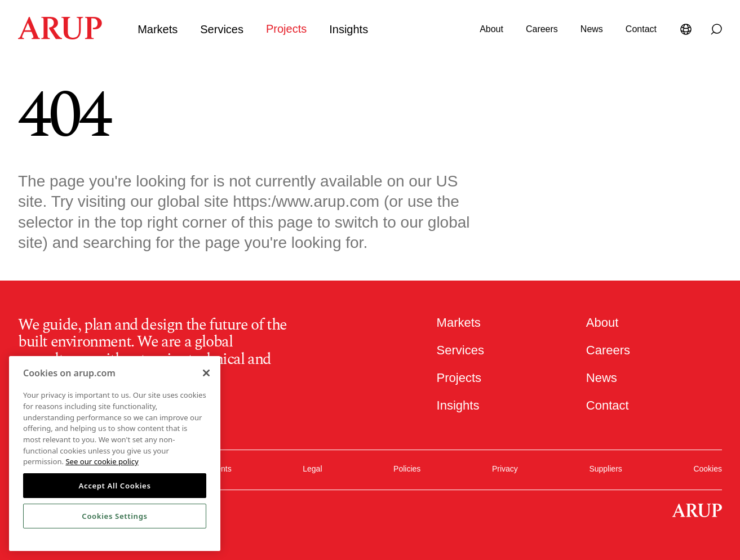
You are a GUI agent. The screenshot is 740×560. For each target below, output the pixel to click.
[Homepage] (60, 36)
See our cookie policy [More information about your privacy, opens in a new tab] (102, 461)
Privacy (505, 466)
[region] (115, 454)
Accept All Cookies (114, 486)
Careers (542, 29)
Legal (312, 466)
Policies (407, 466)
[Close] (206, 373)
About (491, 29)
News (592, 29)
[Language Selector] (688, 29)
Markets (158, 29)
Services (222, 29)
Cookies (708, 466)
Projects (286, 29)
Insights (349, 29)
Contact (641, 29)
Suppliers (605, 466)
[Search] (716, 29)
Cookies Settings (114, 516)
